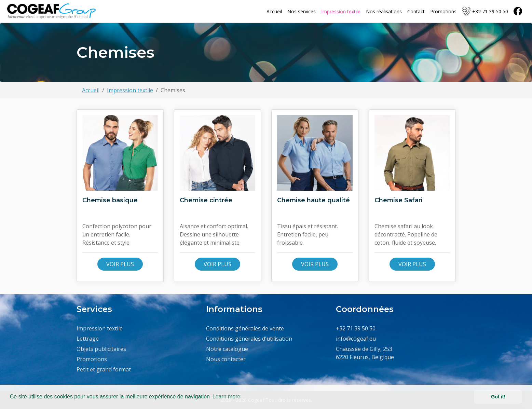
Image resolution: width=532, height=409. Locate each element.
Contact (416, 11)
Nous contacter (226, 359)
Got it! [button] (498, 397)
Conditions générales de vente (245, 328)
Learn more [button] (227, 397)
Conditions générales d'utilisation (249, 339)
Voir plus (120, 264)
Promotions (443, 11)
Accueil (274, 11)
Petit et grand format (104, 369)
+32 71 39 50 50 (485, 11)
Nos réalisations (384, 11)
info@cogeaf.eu (356, 339)
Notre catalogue (227, 349)
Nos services (302, 11)
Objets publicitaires (101, 349)
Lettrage (88, 339)
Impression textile (341, 11)
